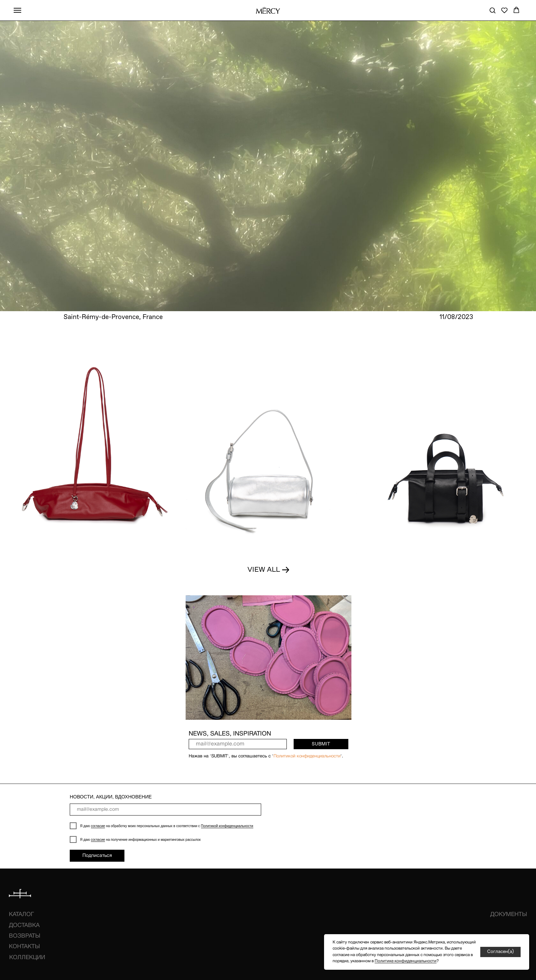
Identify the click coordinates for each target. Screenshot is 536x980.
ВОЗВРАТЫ (25, 936)
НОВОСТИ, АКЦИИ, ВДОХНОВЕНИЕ (111, 797)
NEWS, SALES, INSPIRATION (230, 734)
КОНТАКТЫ (24, 947)
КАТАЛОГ (21, 915)
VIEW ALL (264, 570)
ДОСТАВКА (24, 925)
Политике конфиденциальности (406, 961)
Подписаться (97, 856)
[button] (492, 10)
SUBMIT (321, 744)
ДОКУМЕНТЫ (509, 915)
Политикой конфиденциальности (307, 756)
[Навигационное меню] (17, 10)
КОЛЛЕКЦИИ (27, 958)
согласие (98, 826)
